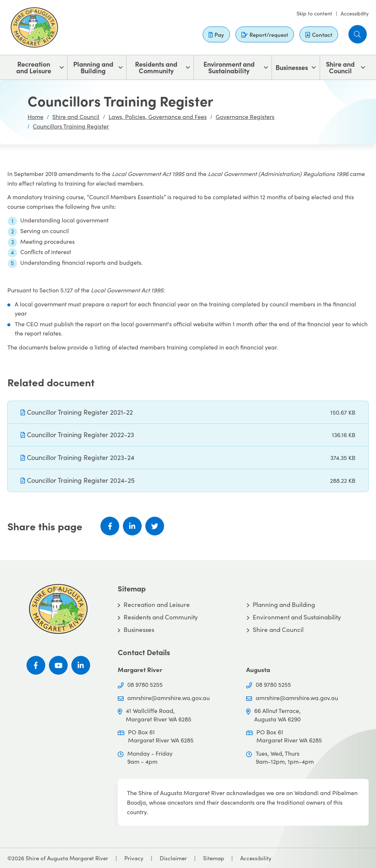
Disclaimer (173, 858)
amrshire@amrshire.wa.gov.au (169, 698)
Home (36, 117)
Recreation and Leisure (34, 67)
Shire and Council (340, 67)
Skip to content (314, 13)
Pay (216, 34)
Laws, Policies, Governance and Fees (158, 117)
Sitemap (214, 858)
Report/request (265, 34)
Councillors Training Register (71, 126)
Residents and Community (156, 67)
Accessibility (355, 13)
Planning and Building (93, 67)
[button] (358, 34)
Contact (319, 34)
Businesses (292, 67)
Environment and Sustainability (229, 67)
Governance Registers (245, 117)
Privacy (134, 858)
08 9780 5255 (145, 684)
